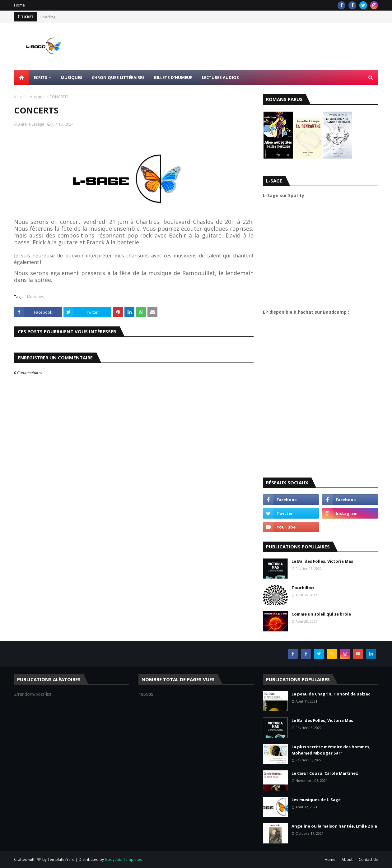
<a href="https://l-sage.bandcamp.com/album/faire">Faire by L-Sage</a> (317, 394)
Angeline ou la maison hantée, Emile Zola (334, 826)
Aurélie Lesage (31, 124)
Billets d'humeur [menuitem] (173, 77)
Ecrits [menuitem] (40, 77)
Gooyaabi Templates (123, 859)
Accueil (20, 97)
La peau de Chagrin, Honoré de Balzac (331, 694)
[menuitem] (21, 77)
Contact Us (368, 859)
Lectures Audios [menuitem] (220, 77)
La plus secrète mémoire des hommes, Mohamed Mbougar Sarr (331, 750)
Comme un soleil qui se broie (321, 614)
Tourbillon (303, 588)
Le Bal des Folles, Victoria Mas (322, 561)
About (347, 859)
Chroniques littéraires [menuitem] (118, 77)
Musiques (38, 97)
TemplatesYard (61, 859)
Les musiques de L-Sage (316, 800)
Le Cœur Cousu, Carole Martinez (325, 773)
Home (19, 5)
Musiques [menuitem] (72, 77)
